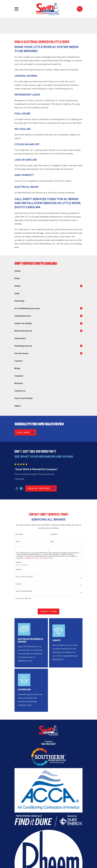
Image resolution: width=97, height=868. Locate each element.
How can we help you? (23, 598)
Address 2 (19, 569)
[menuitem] (48, 271)
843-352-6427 (48, 744)
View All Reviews (41, 488)
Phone (18, 542)
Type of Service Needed (24, 591)
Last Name (54, 534)
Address (18, 562)
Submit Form (48, 611)
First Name (19, 534)
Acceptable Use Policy (31, 558)
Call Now (25, 432)
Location (18, 584)
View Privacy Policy (46, 558)
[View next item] (21, 488)
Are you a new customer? (24, 577)
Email (52, 542)
